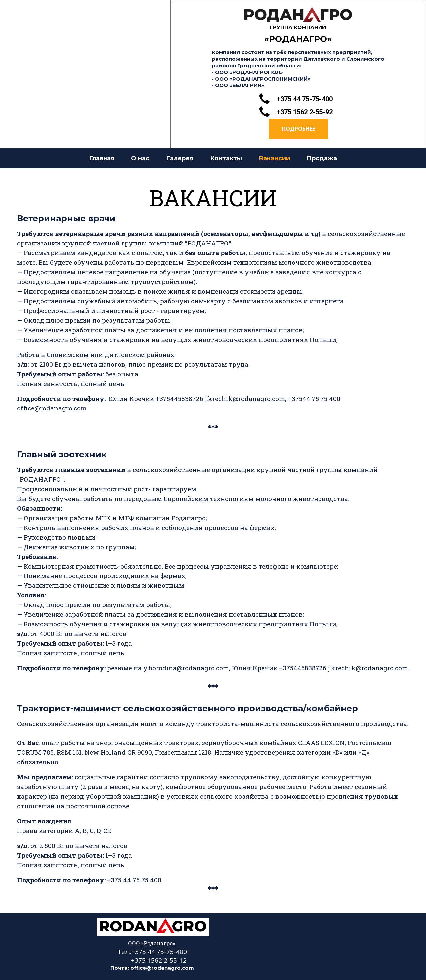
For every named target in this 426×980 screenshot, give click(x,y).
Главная (102, 158)
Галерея (180, 158)
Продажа (322, 158)
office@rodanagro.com (162, 968)
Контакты (226, 158)
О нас (140, 158)
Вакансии (274, 158)
